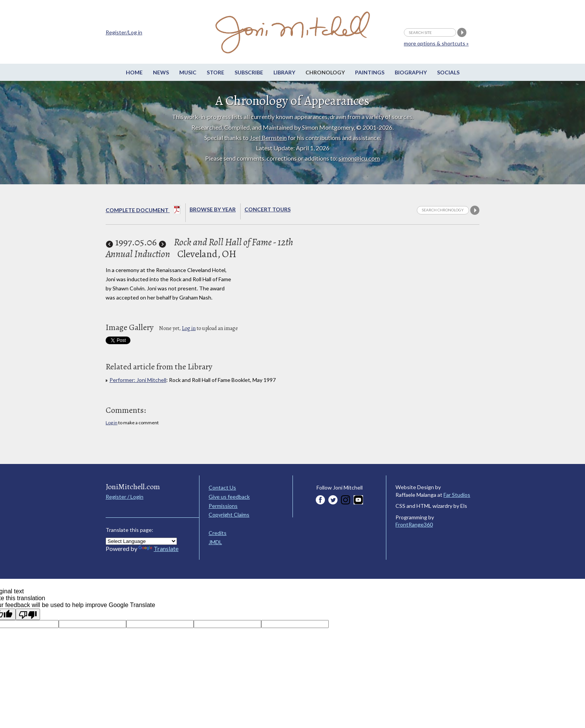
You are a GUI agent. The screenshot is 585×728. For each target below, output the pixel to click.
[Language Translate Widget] (141, 541)
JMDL (215, 542)
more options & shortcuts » (436, 43)
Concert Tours (268, 209)
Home (134, 72)
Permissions (223, 506)
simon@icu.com (359, 158)
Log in (189, 328)
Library (284, 72)
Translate (158, 548)
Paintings (370, 72)
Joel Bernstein (268, 138)
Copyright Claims (229, 515)
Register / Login (125, 497)
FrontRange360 (414, 524)
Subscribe (249, 72)
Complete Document (143, 211)
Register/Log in (124, 32)
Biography (411, 72)
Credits (218, 533)
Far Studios (457, 495)
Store (215, 72)
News (161, 72)
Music (188, 72)
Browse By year (213, 209)
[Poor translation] (28, 614)
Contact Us (222, 487)
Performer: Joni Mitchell (138, 380)
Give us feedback (229, 497)
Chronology (325, 72)
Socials (448, 72)
